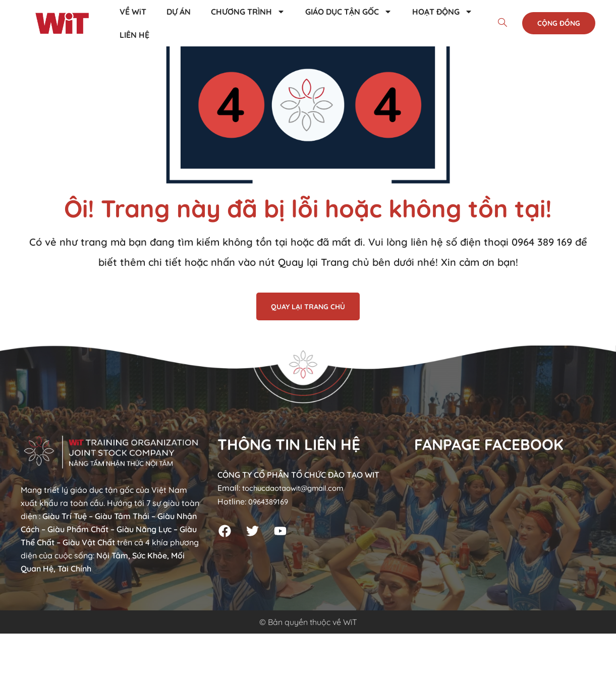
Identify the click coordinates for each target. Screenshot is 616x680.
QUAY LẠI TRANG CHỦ (308, 307)
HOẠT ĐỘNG (442, 12)
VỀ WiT (133, 12)
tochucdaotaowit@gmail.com (298, 488)
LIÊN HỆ (134, 35)
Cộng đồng (559, 23)
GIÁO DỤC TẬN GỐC (349, 12)
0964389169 (270, 501)
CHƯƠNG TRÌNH (248, 12)
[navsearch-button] (502, 23)
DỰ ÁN (179, 12)
